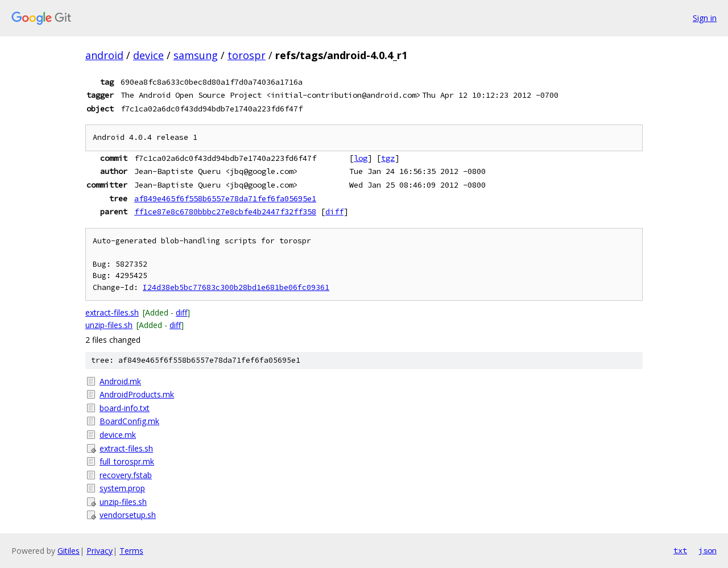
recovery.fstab (126, 475)
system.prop (122, 488)
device (148, 55)
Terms (131, 551)
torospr (247, 55)
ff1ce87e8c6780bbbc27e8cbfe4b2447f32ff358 (225, 212)
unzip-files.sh (109, 325)
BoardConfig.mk (129, 421)
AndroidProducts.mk (137, 394)
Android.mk (120, 381)
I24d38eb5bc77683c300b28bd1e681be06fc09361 (236, 287)
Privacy (100, 551)
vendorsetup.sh (128, 515)
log (361, 158)
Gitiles (69, 551)
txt (680, 550)
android (104, 55)
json (708, 550)
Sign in (705, 18)
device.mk (118, 435)
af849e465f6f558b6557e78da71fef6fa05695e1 (225, 198)
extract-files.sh (112, 312)
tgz (388, 158)
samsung (196, 55)
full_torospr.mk (127, 461)
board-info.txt (125, 408)
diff (334, 212)
